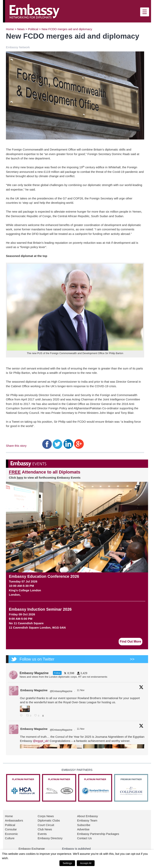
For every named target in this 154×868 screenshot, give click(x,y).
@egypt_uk (40, 741)
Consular (11, 829)
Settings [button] (67, 863)
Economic (11, 834)
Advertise (83, 829)
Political (33, 29)
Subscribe (84, 825)
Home (10, 29)
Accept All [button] (86, 863)
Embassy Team (87, 820)
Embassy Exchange (32, 849)
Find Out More (131, 641)
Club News (45, 829)
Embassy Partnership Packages (98, 834)
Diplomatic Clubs (49, 820)
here (20, 478)
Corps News (46, 816)
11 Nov (81, 690)
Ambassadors (14, 820)
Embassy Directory (50, 838)
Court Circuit (46, 825)
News (21, 29)
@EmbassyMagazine (61, 691)
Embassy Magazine (34, 690)
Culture (10, 838)
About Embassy (88, 816)
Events (42, 834)
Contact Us (85, 838)
